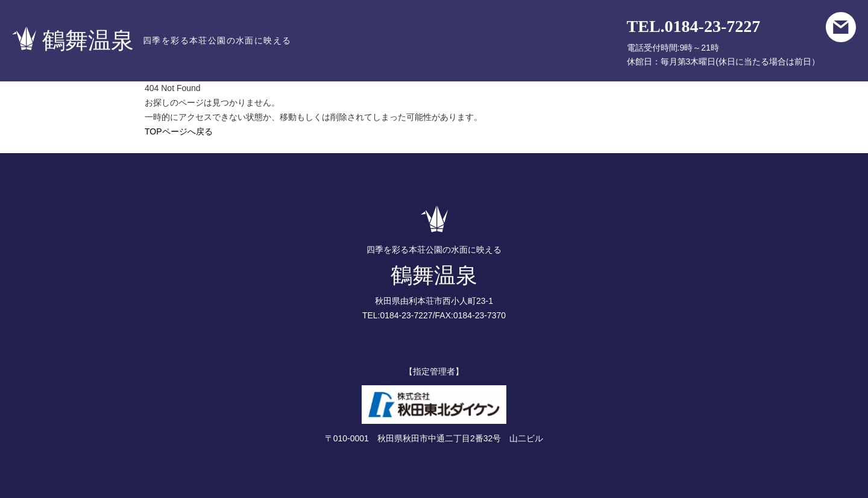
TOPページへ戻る (179, 131)
